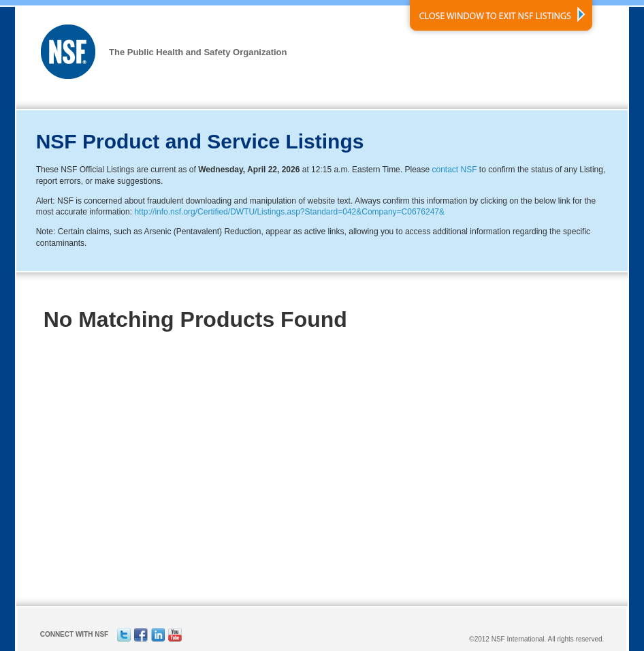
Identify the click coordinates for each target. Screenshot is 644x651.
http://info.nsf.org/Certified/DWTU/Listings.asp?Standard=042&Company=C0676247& (289, 212)
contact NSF (455, 170)
